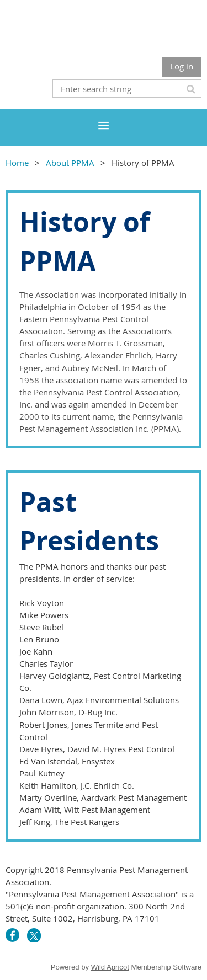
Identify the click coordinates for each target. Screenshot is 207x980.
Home (17, 163)
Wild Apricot (110, 967)
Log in (182, 66)
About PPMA (70, 163)
